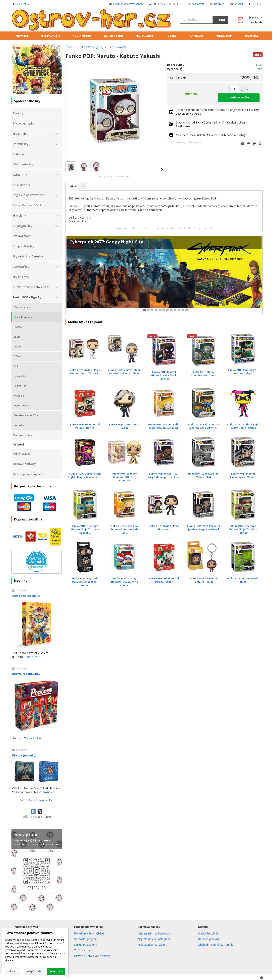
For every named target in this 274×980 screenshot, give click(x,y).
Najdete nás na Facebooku (155, 933)
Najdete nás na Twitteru (153, 945)
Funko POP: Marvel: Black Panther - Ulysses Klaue (124, 372)
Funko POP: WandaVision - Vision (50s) (203, 475)
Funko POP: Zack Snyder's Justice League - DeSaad (204, 528)
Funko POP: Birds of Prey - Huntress (164, 528)
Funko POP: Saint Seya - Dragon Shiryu (243, 372)
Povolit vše (56, 971)
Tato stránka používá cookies (29, 933)
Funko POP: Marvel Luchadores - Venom (243, 475)
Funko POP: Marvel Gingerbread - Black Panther (164, 375)
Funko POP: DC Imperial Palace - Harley (85, 426)
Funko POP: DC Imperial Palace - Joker (164, 580)
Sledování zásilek (209, 933)
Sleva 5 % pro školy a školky (92, 956)
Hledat (220, 20)
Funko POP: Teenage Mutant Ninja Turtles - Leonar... (85, 529)
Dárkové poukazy (209, 939)
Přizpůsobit (34, 971)
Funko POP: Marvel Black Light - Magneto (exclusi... (85, 475)
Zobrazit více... (33, 657)
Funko (258, 69)
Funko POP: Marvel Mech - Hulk (243, 580)
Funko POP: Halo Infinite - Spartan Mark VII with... (204, 426)
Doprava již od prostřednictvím (211, 124)
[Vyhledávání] (196, 20)
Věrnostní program (86, 939)
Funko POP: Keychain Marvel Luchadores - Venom (85, 582)
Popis (72, 186)
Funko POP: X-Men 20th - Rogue (125, 426)
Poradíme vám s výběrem (90, 933)
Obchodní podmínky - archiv (216, 945)
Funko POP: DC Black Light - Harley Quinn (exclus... (243, 426)
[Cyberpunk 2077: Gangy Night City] (164, 275)
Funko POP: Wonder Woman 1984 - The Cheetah (124, 477)
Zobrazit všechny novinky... (37, 800)
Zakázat (12, 971)
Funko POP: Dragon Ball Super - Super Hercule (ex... (124, 529)
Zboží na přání (83, 950)
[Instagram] (37, 871)
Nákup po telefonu (86, 945)
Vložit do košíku (239, 98)
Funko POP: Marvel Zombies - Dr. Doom (204, 374)
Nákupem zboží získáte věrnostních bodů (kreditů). (211, 135)
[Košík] (249, 20)
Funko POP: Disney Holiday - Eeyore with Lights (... (125, 582)
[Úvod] (92, 20)
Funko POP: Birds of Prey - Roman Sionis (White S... (85, 372)
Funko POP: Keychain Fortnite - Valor (204, 580)
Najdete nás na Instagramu (155, 939)
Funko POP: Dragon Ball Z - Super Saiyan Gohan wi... (164, 426)
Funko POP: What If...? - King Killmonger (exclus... (164, 475)
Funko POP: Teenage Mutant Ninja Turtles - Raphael (243, 529)
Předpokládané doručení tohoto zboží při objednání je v (217, 112)
